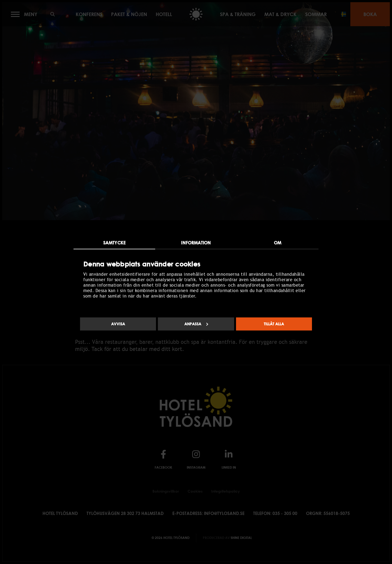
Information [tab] (196, 243)
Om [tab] (278, 243)
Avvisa (118, 324)
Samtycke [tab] (114, 243)
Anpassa (196, 324)
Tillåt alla (274, 324)
